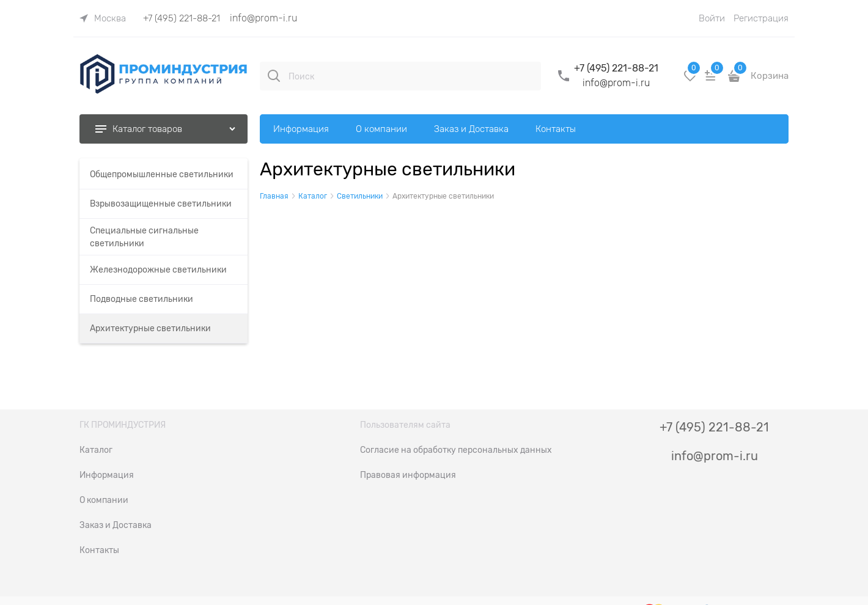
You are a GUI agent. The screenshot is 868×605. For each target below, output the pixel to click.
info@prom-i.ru (263, 18)
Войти (712, 18)
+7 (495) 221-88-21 (182, 18)
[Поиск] (274, 76)
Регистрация (761, 18)
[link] (103, 18)
